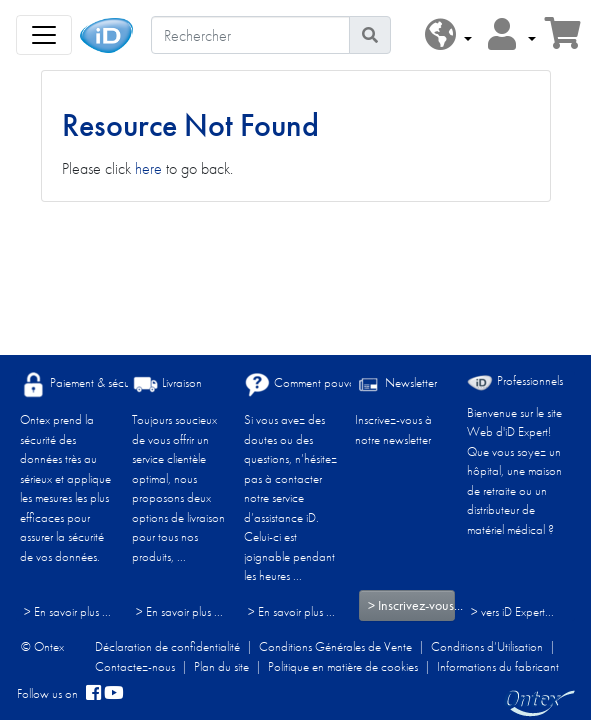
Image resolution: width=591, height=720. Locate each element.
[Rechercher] (250, 35)
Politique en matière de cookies (343, 666)
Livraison (167, 384)
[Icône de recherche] (370, 35)
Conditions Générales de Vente (335, 646)
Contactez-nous (135, 666)
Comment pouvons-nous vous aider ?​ (349, 384)
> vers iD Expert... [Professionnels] (512, 611)
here (148, 168)
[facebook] (93, 694)
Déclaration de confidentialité (167, 646)
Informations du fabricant (498, 666)
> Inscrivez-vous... (411, 605)
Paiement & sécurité (82, 384)
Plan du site (221, 666)
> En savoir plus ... (67, 611)
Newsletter (396, 384)
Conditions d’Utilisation (487, 646)
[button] (448, 35)
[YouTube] (114, 694)
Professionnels (515, 381)
